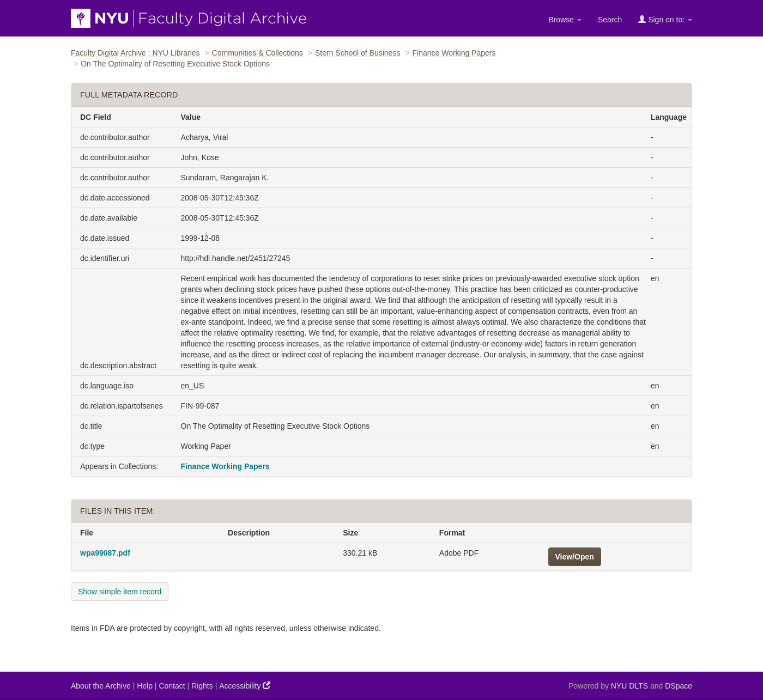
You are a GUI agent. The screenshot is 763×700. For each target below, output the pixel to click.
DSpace (679, 686)
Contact (172, 686)
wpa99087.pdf (105, 553)
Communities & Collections (258, 53)
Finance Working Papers (454, 53)
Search (610, 20)
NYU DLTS (629, 686)
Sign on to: (665, 19)
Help (145, 686)
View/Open (575, 557)
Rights (202, 686)
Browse (565, 20)
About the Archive (101, 686)
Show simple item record (120, 592)
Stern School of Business (358, 53)
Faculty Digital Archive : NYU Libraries (135, 53)
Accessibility (245, 686)
